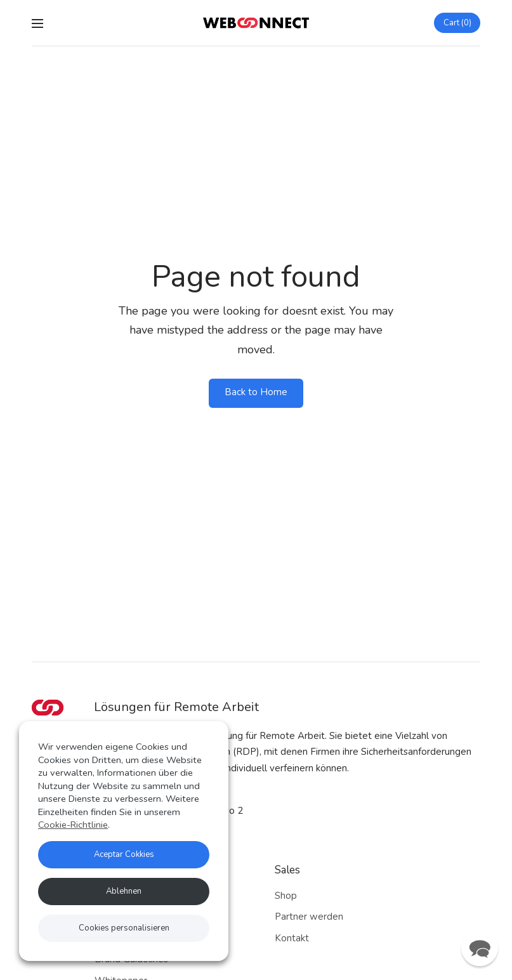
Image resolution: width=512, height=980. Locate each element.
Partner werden (309, 917)
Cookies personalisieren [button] (124, 928)
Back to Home (256, 392)
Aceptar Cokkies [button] (124, 854)
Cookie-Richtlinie (73, 825)
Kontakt (292, 938)
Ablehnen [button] (124, 891)
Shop (286, 896)
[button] (480, 948)
